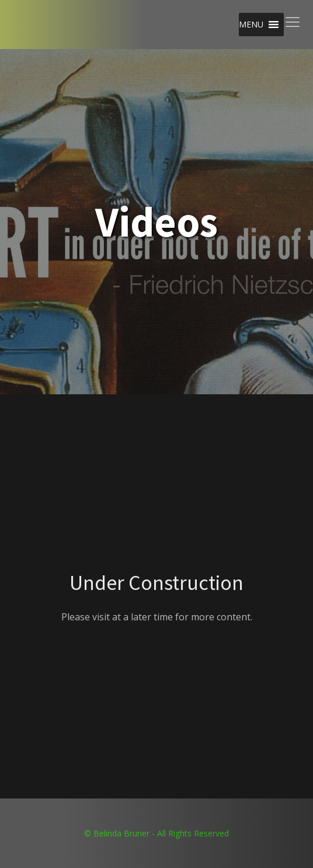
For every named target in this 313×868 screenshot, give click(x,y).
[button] (251, 25)
